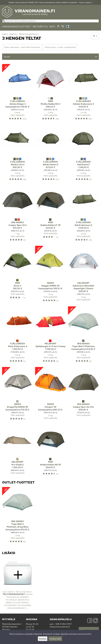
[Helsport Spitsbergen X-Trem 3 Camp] (51, 336)
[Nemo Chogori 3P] (51, 395)
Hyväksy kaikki (55, 639)
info (52, 27)
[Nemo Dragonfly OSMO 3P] (18, 395)
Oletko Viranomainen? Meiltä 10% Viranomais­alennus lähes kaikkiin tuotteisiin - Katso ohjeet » (50, 2)
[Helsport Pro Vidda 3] (18, 451)
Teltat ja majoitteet (29, 34)
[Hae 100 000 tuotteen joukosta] (50, 21)
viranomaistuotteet (17, 27)
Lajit (5, 34)
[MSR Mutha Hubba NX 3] (51, 93)
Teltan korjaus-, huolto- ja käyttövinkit (60, 47)
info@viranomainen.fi (60, 627)
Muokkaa (43, 639)
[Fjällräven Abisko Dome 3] (51, 154)
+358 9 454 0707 (63, 624)
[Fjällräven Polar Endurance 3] (18, 336)
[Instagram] (95, 621)
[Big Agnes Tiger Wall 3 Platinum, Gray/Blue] (18, 516)
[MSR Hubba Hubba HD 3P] (51, 451)
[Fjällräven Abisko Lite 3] (18, 154)
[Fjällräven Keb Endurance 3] (83, 214)
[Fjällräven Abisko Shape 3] (18, 93)
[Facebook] (90, 621)
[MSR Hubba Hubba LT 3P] (51, 214)
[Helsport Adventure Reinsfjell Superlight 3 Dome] (83, 275)
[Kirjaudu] (58, 26)
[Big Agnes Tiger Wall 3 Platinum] (83, 336)
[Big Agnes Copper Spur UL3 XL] (83, 395)
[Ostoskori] (63, 27)
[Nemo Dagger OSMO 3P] (51, 275)
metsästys (40, 27)
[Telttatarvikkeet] (18, 585)
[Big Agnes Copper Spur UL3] (18, 214)
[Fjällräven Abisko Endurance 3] (83, 93)
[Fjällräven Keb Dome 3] (83, 154)
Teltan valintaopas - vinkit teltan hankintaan (22, 47)
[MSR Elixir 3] (18, 275)
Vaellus (14, 34)
